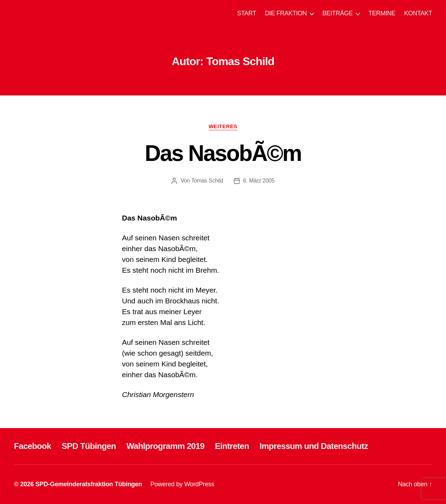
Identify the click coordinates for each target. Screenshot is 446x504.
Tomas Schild (207, 181)
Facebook (33, 446)
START (247, 13)
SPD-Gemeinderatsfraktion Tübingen (89, 484)
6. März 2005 (259, 181)
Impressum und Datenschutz (314, 446)
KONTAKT (418, 13)
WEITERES (223, 126)
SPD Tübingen (89, 446)
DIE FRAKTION (286, 13)
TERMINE (382, 13)
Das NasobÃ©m (223, 153)
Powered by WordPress (182, 484)
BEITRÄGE (337, 13)
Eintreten (232, 446)
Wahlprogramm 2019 (166, 446)
